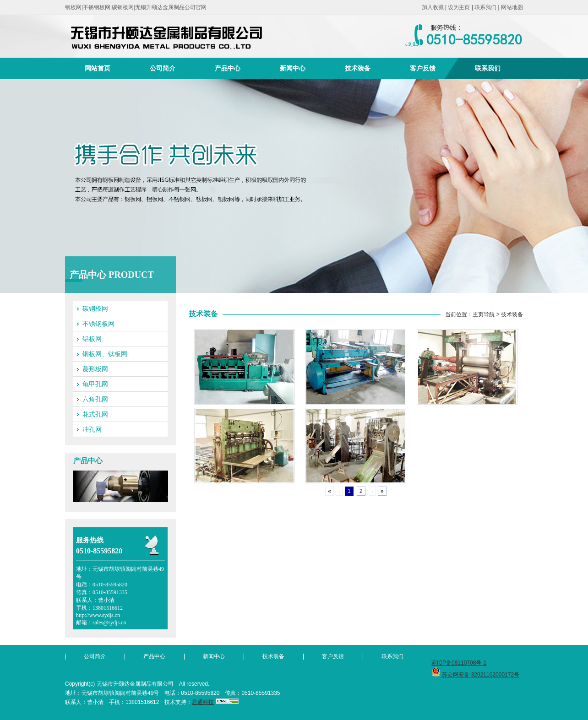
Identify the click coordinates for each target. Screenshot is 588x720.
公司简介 (163, 68)
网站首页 (98, 68)
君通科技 (203, 702)
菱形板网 (95, 369)
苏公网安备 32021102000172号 (475, 675)
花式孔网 (95, 414)
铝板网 (92, 339)
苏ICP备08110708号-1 (459, 663)
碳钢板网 (95, 309)
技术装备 (358, 68)
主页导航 (484, 314)
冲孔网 (92, 429)
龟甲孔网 (95, 384)
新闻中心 (293, 68)
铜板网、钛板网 (105, 354)
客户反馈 (423, 68)
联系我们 (485, 7)
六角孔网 (95, 399)
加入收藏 (433, 7)
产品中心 (228, 68)
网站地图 (512, 7)
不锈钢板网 (98, 324)
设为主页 (459, 7)
